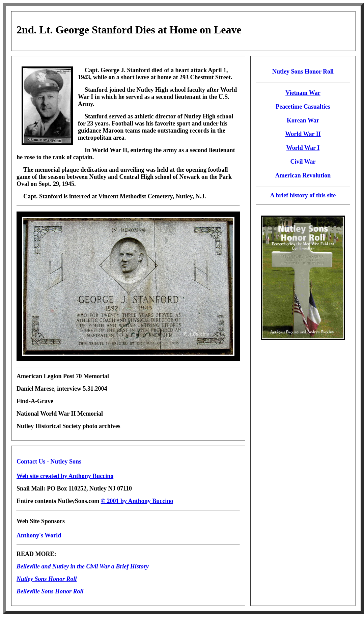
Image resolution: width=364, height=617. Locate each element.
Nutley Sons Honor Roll (303, 72)
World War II (303, 134)
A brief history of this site (303, 195)
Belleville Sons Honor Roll (50, 591)
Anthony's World (39, 535)
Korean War (303, 120)
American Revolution (303, 175)
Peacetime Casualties (303, 107)
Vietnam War (303, 93)
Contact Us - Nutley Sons (49, 461)
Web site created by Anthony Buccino (65, 476)
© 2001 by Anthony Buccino (137, 501)
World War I (303, 148)
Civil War (303, 162)
